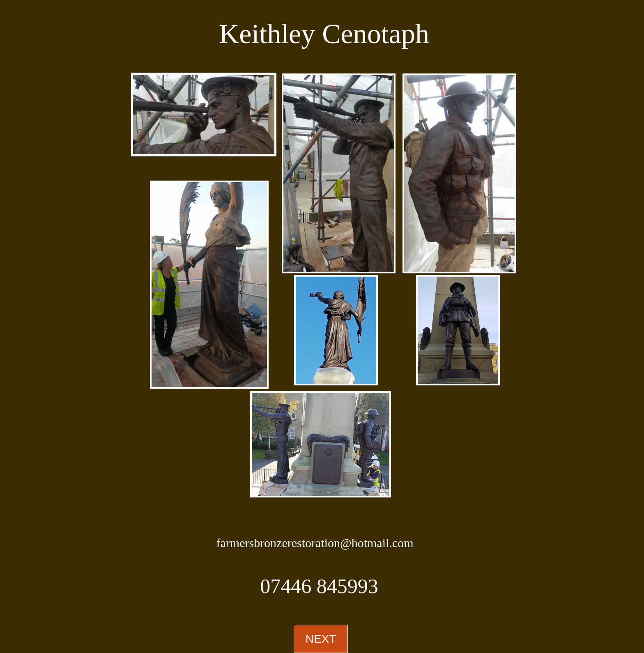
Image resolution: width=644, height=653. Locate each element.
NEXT (321, 639)
